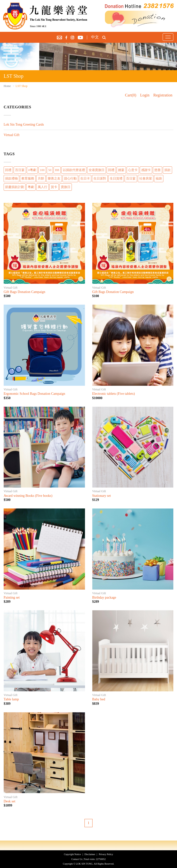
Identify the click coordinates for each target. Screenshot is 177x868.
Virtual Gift (12, 135)
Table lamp (11, 699)
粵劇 (31, 187)
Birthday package (104, 597)
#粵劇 (32, 170)
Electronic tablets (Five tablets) (114, 394)
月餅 (41, 178)
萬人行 (42, 187)
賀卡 (54, 187)
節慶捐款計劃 (15, 187)
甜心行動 (70, 178)
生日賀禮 (116, 178)
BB (57, 170)
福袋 (159, 178)
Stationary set (102, 496)
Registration (163, 95)
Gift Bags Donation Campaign (24, 292)
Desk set (9, 801)
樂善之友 (54, 178)
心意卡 (133, 170)
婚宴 (121, 170)
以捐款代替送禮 (74, 170)
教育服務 (28, 178)
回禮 (8, 170)
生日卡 (85, 178)
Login (145, 95)
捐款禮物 (11, 178)
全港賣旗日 (97, 170)
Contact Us (77, 859)
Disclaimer (90, 854)
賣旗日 (66, 187)
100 (42, 170)
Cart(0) (130, 95)
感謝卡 (146, 170)
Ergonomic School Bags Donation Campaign (34, 394)
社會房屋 (146, 178)
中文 (95, 37)
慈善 (158, 170)
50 (50, 170)
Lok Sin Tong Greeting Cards (24, 125)
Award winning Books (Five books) (28, 496)
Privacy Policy (106, 854)
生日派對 (100, 178)
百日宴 (20, 170)
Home (7, 86)
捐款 (168, 170)
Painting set (12, 597)
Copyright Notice (72, 854)
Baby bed (99, 699)
